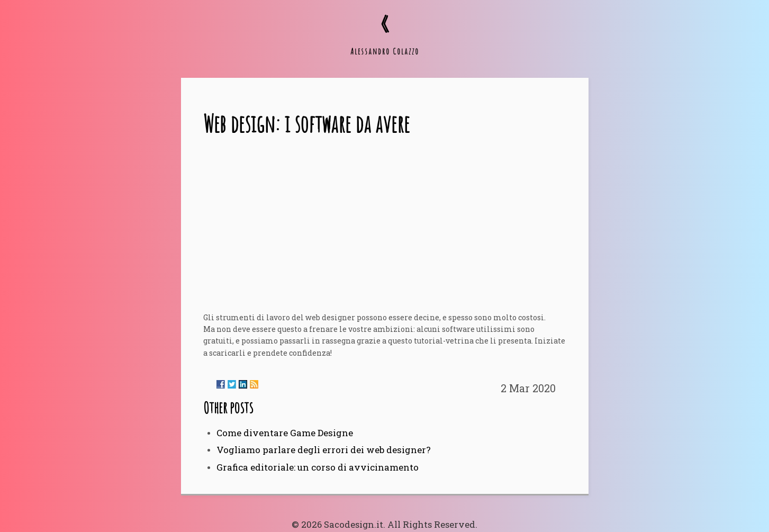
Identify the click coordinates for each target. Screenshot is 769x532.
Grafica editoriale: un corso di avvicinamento (318, 467)
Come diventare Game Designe (285, 433)
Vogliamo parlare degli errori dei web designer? (324, 450)
